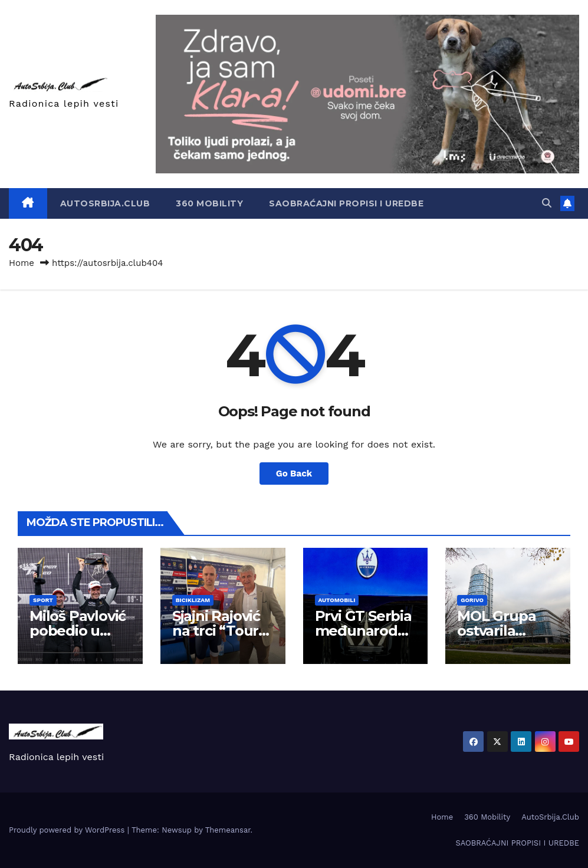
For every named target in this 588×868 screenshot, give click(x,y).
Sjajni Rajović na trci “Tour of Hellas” (216, 631)
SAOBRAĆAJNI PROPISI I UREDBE (346, 203)
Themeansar (228, 830)
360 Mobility (209, 203)
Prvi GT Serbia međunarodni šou (363, 631)
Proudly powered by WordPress (68, 830)
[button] (547, 203)
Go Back (294, 474)
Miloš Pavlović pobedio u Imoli (78, 631)
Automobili (337, 600)
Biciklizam (193, 600)
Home (22, 263)
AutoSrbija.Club (105, 203)
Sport (43, 600)
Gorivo (472, 600)
